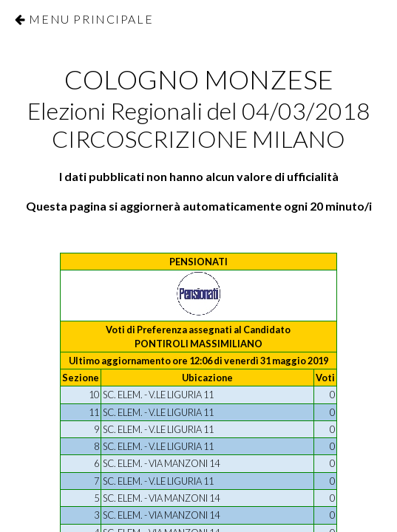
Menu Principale (91, 19)
